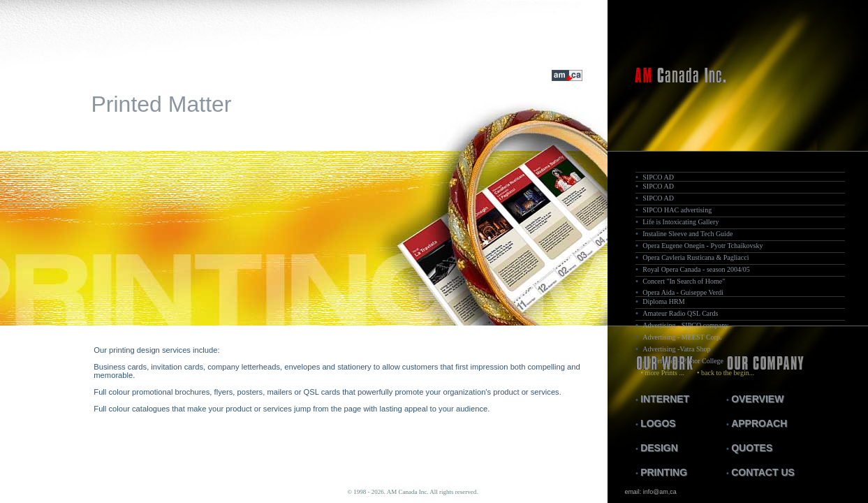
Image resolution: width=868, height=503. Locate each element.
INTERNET (665, 399)
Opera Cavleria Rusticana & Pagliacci (696, 257)
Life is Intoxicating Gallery (681, 222)
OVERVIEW (757, 399)
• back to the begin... (720, 373)
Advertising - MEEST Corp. (682, 337)
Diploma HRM (663, 301)
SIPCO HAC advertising (677, 210)
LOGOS (658, 423)
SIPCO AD (658, 177)
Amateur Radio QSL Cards (680, 313)
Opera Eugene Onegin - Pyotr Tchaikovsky (703, 246)
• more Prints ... (660, 373)
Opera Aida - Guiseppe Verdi (683, 292)
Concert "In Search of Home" (684, 281)
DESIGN (659, 448)
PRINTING (664, 472)
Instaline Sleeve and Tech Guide (687, 234)
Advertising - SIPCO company (685, 325)
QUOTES (752, 448)
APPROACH (759, 423)
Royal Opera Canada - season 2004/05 (696, 269)
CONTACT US (763, 472)
